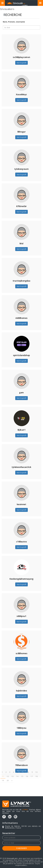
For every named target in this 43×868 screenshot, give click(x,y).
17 (32, 769)
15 (22, 769)
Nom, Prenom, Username (14, 22)
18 (37, 769)
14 (17, 769)
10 (36, 765)
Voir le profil (21, 63)
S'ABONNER (21, 848)
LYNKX (25, 809)
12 (8, 769)
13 (13, 769)
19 (3, 773)
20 (8, 773)
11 (3, 769)
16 (27, 769)
